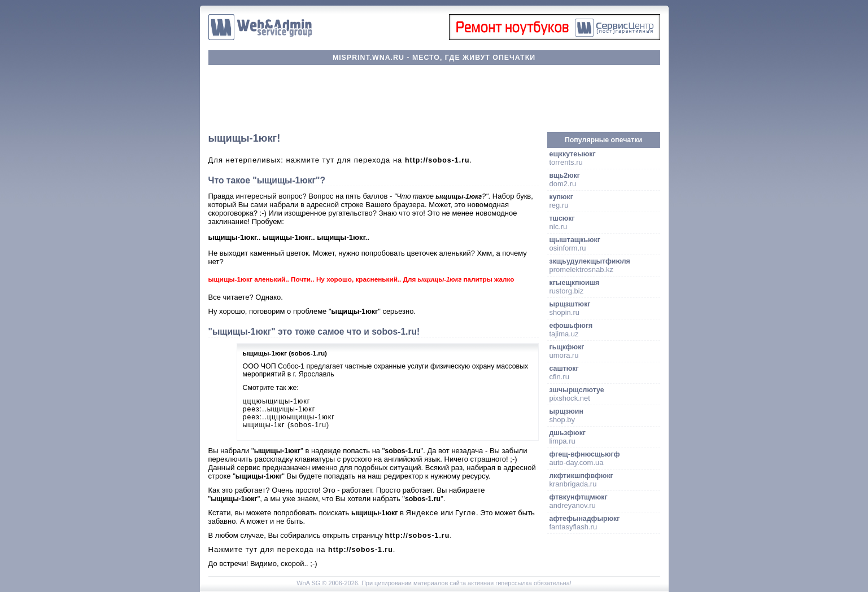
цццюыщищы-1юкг (277, 401)
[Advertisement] (434, 99)
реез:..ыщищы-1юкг (279, 409)
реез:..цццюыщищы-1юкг (289, 417)
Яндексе (422, 513)
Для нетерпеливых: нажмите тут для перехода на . (341, 160)
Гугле (466, 513)
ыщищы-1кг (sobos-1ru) (286, 425)
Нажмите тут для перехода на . (302, 549)
